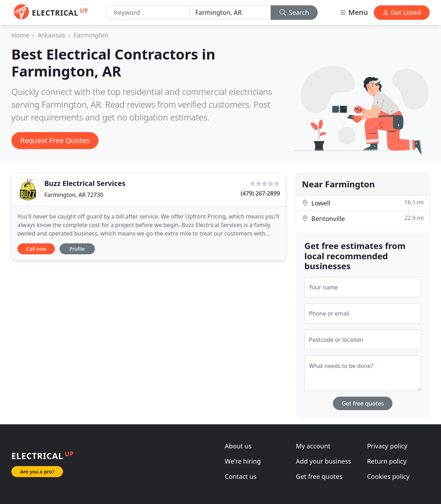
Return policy (387, 461)
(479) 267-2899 (261, 193)
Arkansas (52, 35)
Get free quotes (363, 403)
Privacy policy (387, 446)
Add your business (323, 461)
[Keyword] (147, 13)
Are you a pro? (37, 472)
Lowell (363, 203)
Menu (354, 12)
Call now (36, 249)
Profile (77, 249)
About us (238, 446)
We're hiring (243, 461)
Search (294, 12)
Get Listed (402, 12)
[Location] (230, 13)
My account (313, 446)
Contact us (241, 476)
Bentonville (363, 218)
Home (20, 35)
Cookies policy (388, 476)
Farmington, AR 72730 (74, 195)
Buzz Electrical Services (85, 183)
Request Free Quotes (55, 140)
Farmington (91, 35)
